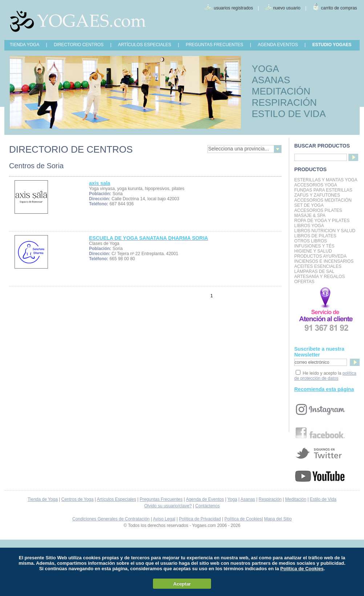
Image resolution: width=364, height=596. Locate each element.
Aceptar (182, 584)
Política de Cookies (243, 519)
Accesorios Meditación (323, 200)
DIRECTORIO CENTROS (79, 45)
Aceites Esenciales (318, 266)
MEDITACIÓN (281, 91)
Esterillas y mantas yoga (326, 180)
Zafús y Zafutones (317, 195)
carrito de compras (339, 8)
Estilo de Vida (323, 499)
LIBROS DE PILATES (315, 236)
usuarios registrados (233, 8)
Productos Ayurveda (320, 256)
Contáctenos (208, 506)
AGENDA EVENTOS (278, 45)
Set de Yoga (309, 205)
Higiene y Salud (313, 251)
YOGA (265, 69)
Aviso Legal (164, 519)
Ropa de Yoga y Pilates (322, 221)
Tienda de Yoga (43, 499)
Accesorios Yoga (316, 185)
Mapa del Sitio (278, 519)
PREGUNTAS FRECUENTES (214, 45)
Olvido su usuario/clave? (168, 506)
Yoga (232, 499)
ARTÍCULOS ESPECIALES (145, 45)
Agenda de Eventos (205, 499)
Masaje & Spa (310, 216)
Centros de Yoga (78, 499)
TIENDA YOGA (25, 45)
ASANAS (271, 80)
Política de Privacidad (200, 519)
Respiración (270, 499)
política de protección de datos (325, 376)
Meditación (296, 499)
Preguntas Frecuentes (161, 499)
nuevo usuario (287, 8)
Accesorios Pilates (318, 210)
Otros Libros (311, 241)
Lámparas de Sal (314, 271)
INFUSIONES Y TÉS (314, 246)
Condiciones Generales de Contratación (111, 519)
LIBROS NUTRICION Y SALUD (325, 231)
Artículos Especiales (117, 499)
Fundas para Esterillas (323, 190)
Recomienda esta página (324, 389)
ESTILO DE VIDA (289, 114)
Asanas (248, 499)
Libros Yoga (309, 226)
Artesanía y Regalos (319, 277)
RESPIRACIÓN (284, 102)
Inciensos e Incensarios (324, 261)
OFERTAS (304, 282)
